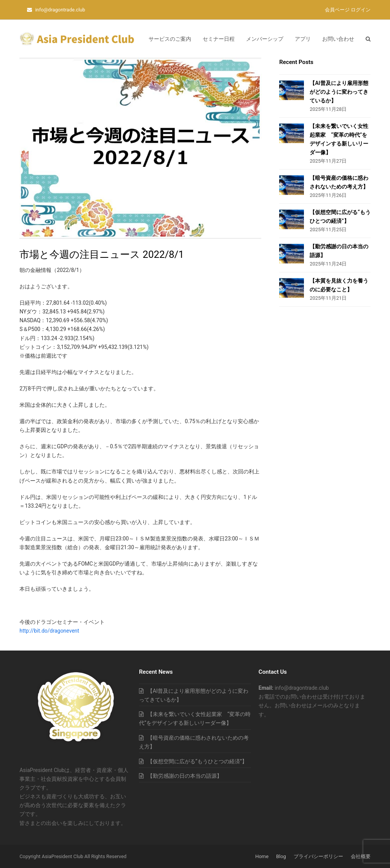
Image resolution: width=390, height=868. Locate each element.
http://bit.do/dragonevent (49, 631)
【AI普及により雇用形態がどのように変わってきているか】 (339, 92)
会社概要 (361, 856)
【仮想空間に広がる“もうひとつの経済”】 (197, 761)
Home (262, 856)
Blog (281, 856)
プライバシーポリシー (318, 856)
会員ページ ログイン (348, 10)
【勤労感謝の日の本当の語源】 (185, 776)
